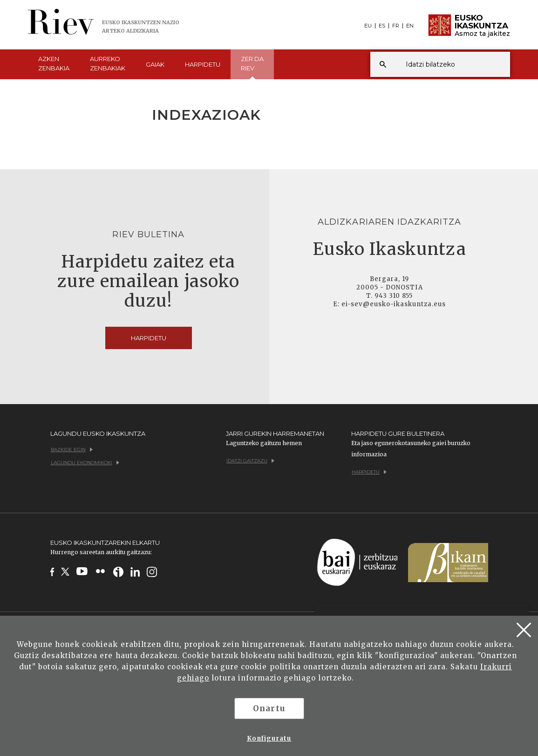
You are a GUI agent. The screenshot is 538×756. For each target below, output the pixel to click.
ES (382, 26)
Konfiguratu (269, 739)
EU (368, 26)
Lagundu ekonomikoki (85, 463)
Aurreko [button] (108, 64)
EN (410, 26)
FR (396, 26)
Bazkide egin (72, 450)
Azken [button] (54, 64)
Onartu (269, 708)
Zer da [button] (252, 67)
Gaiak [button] (155, 64)
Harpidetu (203, 64)
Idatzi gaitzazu (250, 461)
